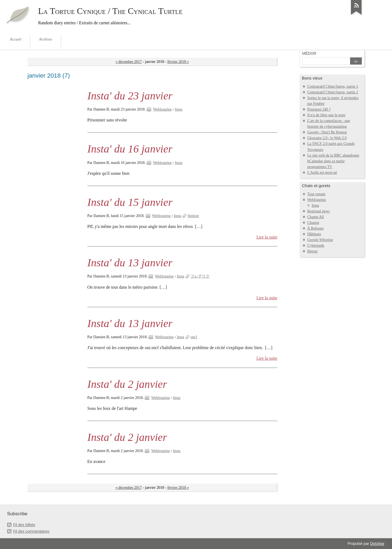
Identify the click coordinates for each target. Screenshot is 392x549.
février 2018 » (178, 62)
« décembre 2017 (129, 62)
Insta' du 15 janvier (130, 202)
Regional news (319, 211)
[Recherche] (326, 62)
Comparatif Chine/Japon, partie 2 (333, 92)
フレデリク (200, 276)
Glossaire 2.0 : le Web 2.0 (327, 138)
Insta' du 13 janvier (130, 263)
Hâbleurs (314, 234)
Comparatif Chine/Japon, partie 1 (333, 86)
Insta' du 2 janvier (127, 384)
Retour (313, 251)
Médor (309, 53)
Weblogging (162, 109)
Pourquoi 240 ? (319, 109)
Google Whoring (320, 240)
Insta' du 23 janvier (130, 96)
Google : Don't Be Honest (327, 132)
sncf (194, 337)
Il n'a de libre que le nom (326, 115)
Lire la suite (267, 237)
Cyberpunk (316, 245)
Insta (178, 109)
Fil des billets (24, 525)
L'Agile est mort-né (322, 173)
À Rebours (316, 228)
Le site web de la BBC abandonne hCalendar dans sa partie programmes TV (333, 161)
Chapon (313, 223)
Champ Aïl (316, 217)
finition (193, 216)
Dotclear (377, 544)
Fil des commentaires (31, 531)
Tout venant (316, 194)
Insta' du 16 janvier (130, 149)
